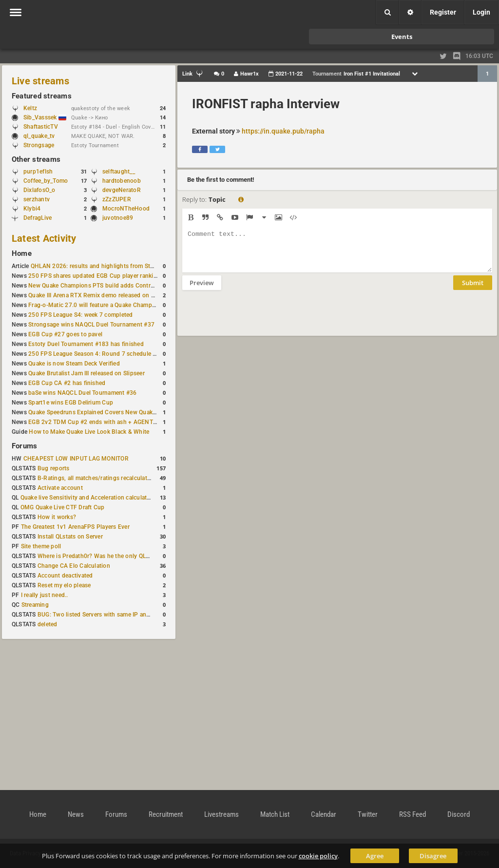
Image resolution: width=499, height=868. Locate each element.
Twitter (368, 814)
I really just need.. (45, 595)
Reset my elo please (64, 585)
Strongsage (39, 145)
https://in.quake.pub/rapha (283, 131)
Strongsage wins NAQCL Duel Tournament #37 (91, 325)
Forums (24, 446)
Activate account (60, 488)
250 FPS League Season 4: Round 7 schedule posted (100, 354)
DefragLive (38, 218)
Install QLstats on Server (70, 537)
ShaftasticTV (41, 127)
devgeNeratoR (122, 190)
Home (22, 253)
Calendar (324, 814)
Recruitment (166, 814)
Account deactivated (65, 576)
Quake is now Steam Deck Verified (74, 364)
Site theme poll (41, 546)
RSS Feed (413, 814)
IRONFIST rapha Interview (266, 104)
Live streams (40, 81)
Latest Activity (44, 238)
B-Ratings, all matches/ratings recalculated (96, 478)
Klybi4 (32, 209)
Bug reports (54, 468)
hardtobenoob (122, 181)
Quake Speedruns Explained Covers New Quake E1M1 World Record (120, 412)
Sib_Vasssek (45, 117)
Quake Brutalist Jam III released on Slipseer (86, 373)
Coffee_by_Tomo (46, 181)
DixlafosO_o (39, 190)
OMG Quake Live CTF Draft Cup (63, 507)
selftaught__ (119, 172)
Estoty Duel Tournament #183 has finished (86, 344)
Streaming (35, 605)
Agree (375, 856)
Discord (459, 814)
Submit (473, 290)
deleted (48, 624)
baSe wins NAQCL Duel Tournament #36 (82, 393)
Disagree (433, 856)
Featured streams (42, 96)
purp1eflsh (38, 172)
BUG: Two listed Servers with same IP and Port (100, 615)
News (76, 814)
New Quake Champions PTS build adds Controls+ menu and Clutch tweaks (129, 286)
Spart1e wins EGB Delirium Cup (71, 403)
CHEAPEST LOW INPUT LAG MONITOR (76, 459)
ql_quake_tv (39, 136)
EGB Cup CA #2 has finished (67, 383)
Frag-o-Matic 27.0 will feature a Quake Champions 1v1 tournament (118, 305)
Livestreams (221, 814)
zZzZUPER (117, 199)
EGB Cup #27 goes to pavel (65, 334)
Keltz (30, 108)
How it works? (57, 517)
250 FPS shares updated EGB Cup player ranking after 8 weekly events (123, 276)
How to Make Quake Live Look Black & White (89, 432)
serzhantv (37, 199)
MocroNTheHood (126, 209)
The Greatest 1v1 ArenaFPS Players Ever (75, 527)
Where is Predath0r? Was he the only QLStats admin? (109, 556)
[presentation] (256, 319)
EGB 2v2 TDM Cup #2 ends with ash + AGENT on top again (108, 422)
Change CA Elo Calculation (74, 566)
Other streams (36, 159)
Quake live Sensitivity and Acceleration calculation (88, 498)
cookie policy (318, 856)
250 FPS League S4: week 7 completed (80, 315)
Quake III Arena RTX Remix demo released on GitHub (99, 295)
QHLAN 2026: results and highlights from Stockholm (102, 266)
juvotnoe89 (118, 218)
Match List (275, 814)
